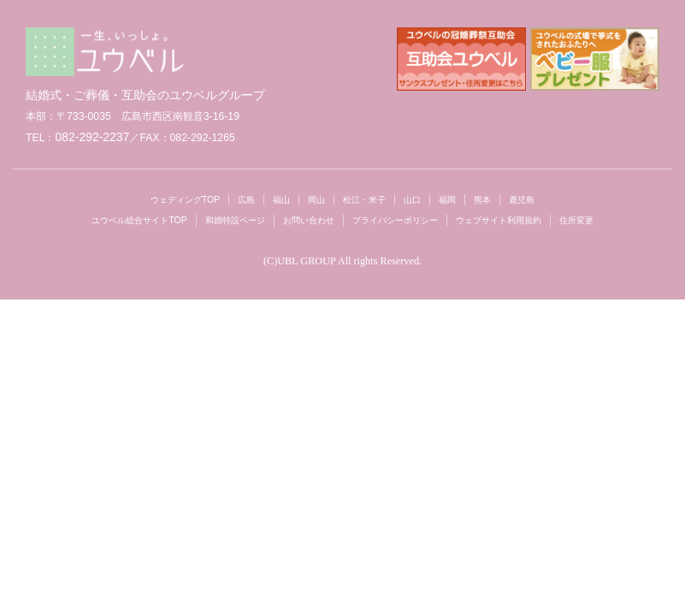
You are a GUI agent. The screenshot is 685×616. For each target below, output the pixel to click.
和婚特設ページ (235, 220)
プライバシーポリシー (395, 220)
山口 (412, 200)
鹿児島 (522, 200)
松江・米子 (364, 200)
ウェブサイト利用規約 (499, 220)
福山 (281, 200)
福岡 (447, 200)
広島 (246, 200)
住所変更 (576, 220)
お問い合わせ (309, 220)
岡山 (316, 200)
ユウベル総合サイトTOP (139, 220)
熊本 (482, 200)
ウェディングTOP (185, 200)
